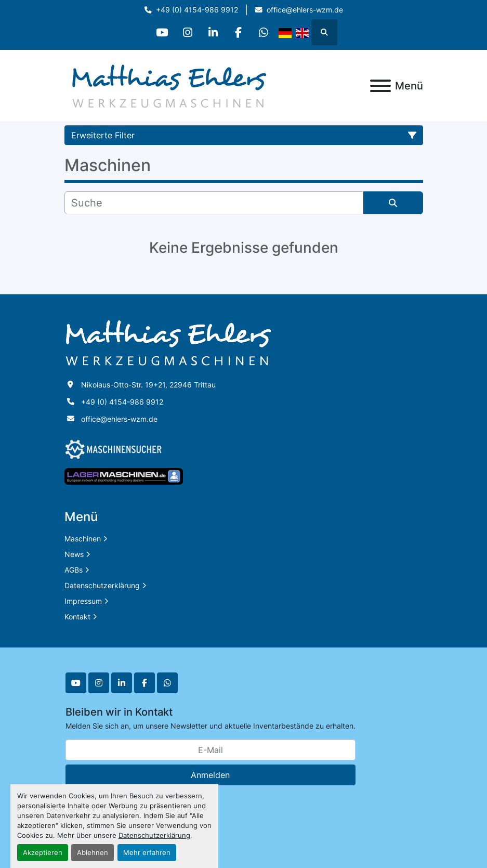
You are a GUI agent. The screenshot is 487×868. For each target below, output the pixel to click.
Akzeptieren (43, 853)
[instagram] (187, 32)
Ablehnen (93, 853)
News (74, 554)
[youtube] (160, 32)
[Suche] (214, 203)
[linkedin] (213, 32)
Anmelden (210, 775)
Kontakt (77, 617)
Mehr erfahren (147, 853)
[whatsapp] (266, 32)
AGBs (74, 570)
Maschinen (83, 539)
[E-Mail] (210, 750)
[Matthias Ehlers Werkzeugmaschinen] (168, 342)
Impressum (83, 601)
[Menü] (380, 86)
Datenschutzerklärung (154, 835)
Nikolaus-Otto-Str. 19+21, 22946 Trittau (148, 385)
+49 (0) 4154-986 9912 (197, 10)
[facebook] (240, 32)
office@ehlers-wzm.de (305, 10)
